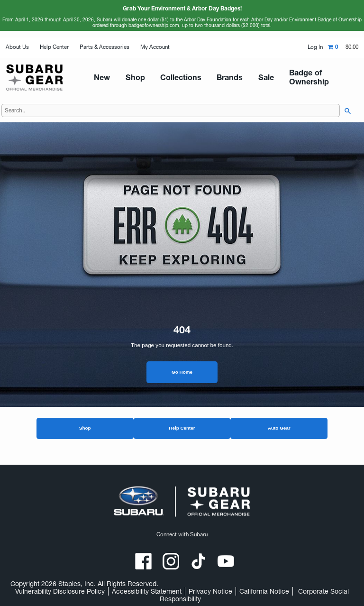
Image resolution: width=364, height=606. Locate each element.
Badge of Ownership (267, 79)
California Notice (264, 591)
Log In (315, 47)
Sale (223, 79)
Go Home (182, 376)
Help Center (54, 47)
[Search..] (171, 114)
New (105, 79)
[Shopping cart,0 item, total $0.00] (343, 47)
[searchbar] (346, 115)
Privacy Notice (210, 591)
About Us (17, 47)
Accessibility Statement (147, 591)
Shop (85, 432)
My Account (155, 47)
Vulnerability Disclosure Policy (60, 591)
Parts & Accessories (105, 47)
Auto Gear (279, 432)
